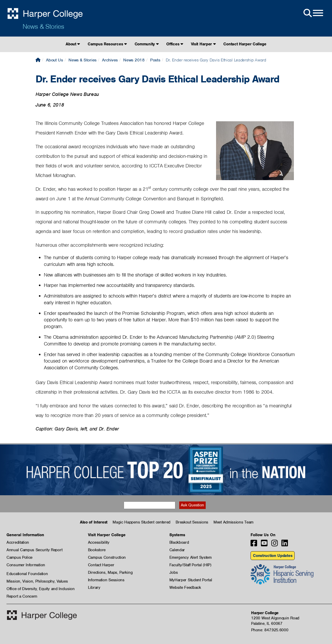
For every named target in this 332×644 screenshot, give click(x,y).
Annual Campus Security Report (34, 550)
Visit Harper (203, 44)
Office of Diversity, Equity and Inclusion (41, 589)
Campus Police (19, 557)
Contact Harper (101, 565)
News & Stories (43, 26)
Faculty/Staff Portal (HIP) (190, 565)
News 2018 (134, 60)
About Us (54, 60)
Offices (175, 44)
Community (147, 44)
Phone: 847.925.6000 (270, 630)
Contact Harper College (245, 44)
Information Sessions (106, 580)
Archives (110, 60)
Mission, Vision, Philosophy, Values (37, 581)
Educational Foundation (27, 574)
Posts (155, 60)
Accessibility (99, 542)
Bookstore (97, 550)
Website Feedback (185, 588)
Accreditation (18, 542)
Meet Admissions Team (233, 522)
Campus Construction (107, 557)
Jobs (174, 572)
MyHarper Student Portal (191, 580)
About (73, 44)
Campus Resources (107, 44)
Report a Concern (22, 596)
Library (94, 588)
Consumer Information (26, 565)
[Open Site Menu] (313, 13)
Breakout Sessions (192, 522)
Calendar (177, 550)
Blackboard (179, 542)
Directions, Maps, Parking (110, 572)
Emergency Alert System (191, 557)
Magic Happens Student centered (141, 522)
